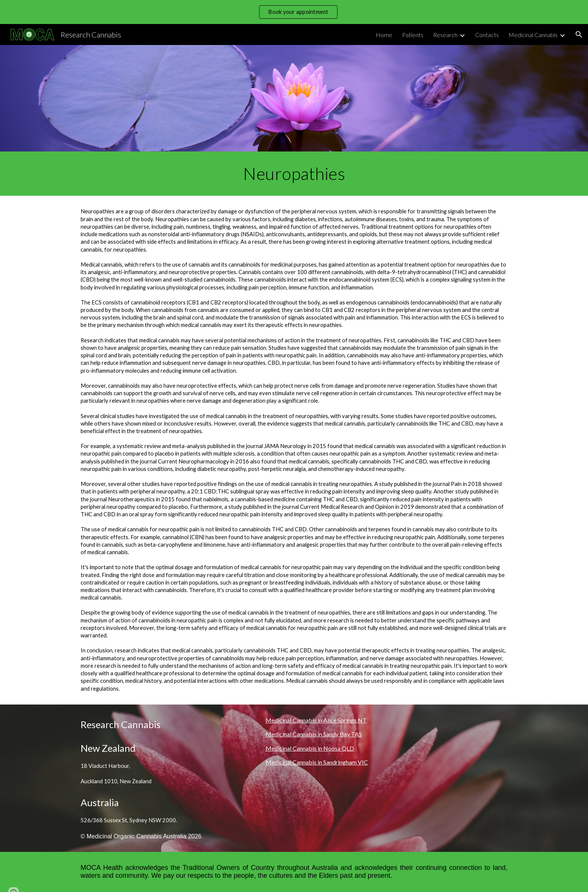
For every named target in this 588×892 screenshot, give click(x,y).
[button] (579, 34)
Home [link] (384, 35)
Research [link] (445, 35)
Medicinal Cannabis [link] (533, 35)
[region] (294, 12)
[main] (294, 174)
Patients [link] (413, 35)
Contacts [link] (487, 35)
